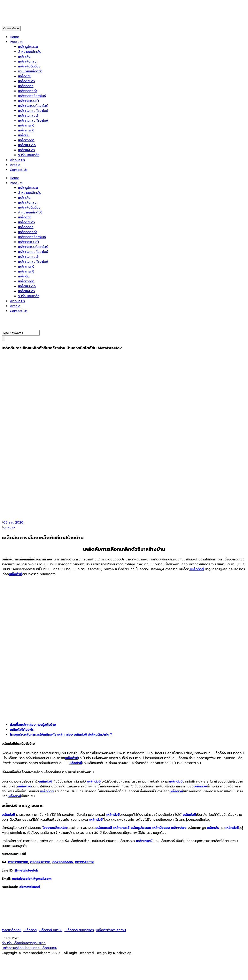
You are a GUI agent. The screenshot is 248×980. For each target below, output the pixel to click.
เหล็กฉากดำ (26, 140)
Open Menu (11, 28)
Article (15, 165)
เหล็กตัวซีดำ (26, 81)
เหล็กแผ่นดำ (26, 150)
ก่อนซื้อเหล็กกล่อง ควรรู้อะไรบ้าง (33, 725)
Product (16, 42)
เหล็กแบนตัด (27, 145)
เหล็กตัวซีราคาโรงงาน (111, 930)
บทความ (9, 527)
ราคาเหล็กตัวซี (11, 930)
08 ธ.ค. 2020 (13, 523)
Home (14, 37)
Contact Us (19, 170)
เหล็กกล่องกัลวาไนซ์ (32, 96)
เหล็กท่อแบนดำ (29, 101)
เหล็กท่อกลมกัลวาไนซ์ (33, 111)
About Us (17, 160)
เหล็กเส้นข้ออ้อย (29, 66)
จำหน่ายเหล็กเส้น (30, 52)
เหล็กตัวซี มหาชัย (51, 930)
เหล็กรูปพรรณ (28, 47)
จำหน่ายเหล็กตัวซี (30, 71)
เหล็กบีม (24, 135)
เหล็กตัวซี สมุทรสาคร (79, 930)
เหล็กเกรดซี (26, 130)
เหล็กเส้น (24, 57)
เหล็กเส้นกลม (27, 62)
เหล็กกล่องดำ (28, 91)
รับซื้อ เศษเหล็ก (29, 155)
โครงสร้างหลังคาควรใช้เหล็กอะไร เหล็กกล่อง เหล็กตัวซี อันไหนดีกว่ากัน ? (61, 735)
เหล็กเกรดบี (26, 125)
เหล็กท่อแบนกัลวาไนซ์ (33, 106)
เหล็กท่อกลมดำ (29, 116)
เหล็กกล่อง (26, 86)
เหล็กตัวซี (25, 76)
